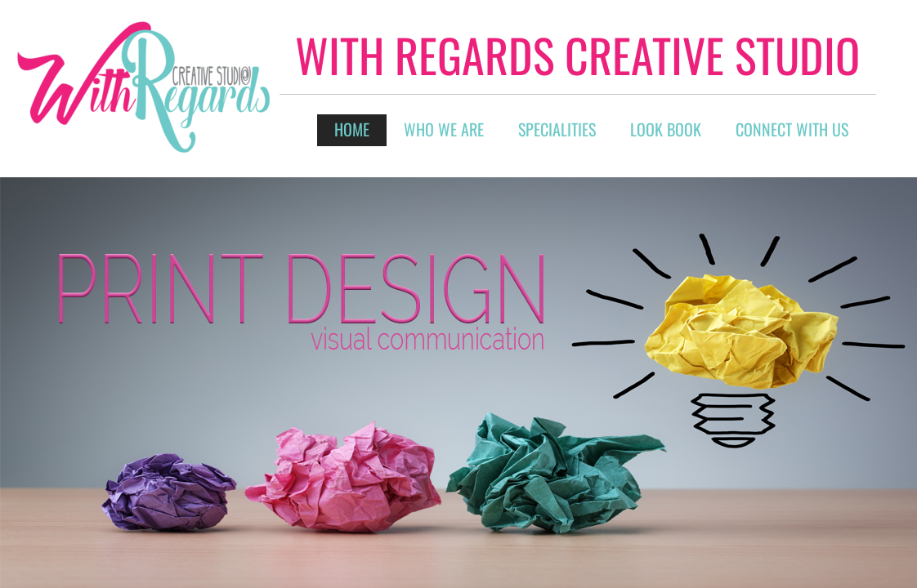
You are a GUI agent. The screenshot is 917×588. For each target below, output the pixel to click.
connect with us (792, 129)
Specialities (557, 129)
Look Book (666, 129)
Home (352, 129)
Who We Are (444, 129)
